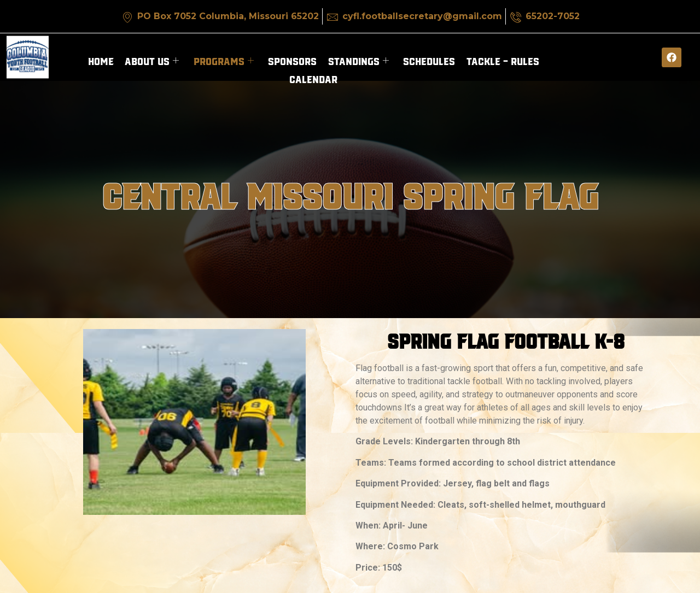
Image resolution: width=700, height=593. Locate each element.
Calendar (313, 77)
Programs (224, 60)
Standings (358, 60)
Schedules (428, 60)
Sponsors (292, 60)
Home (101, 60)
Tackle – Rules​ (502, 60)
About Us (152, 60)
